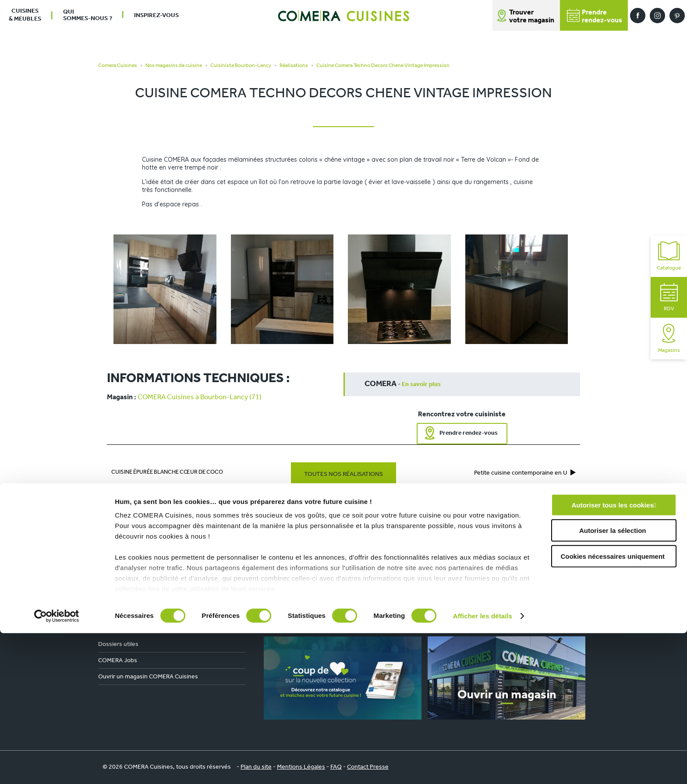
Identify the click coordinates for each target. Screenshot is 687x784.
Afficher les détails (483, 767)
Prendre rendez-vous (469, 433)
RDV (669, 297)
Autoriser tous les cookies (613, 656)
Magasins (669, 339)
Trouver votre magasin (532, 17)
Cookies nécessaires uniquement (613, 707)
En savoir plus (421, 385)
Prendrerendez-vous (595, 16)
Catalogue (669, 256)
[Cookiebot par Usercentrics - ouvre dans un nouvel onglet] (57, 767)
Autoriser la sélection (613, 681)
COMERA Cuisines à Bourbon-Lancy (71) (200, 397)
